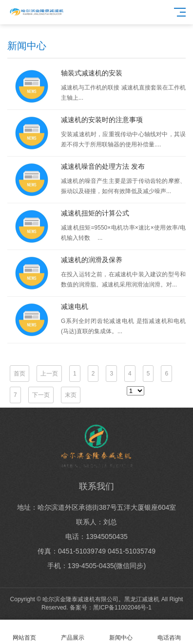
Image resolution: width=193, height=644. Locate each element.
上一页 (49, 374)
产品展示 (72, 632)
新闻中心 (121, 632)
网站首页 (24, 632)
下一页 (41, 395)
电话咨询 (169, 632)
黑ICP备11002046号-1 (122, 608)
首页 (19, 374)
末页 (71, 395)
